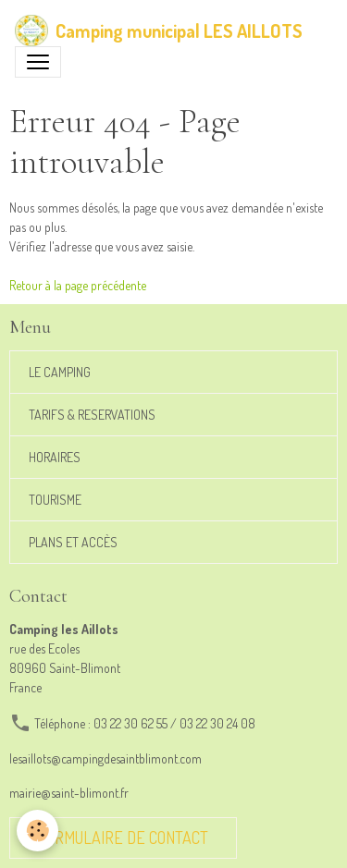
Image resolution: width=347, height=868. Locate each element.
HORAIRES (55, 457)
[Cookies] (37, 831)
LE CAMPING (60, 372)
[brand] (159, 31)
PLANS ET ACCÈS (73, 542)
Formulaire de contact (123, 837)
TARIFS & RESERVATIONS (92, 415)
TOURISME (55, 500)
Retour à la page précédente (78, 285)
